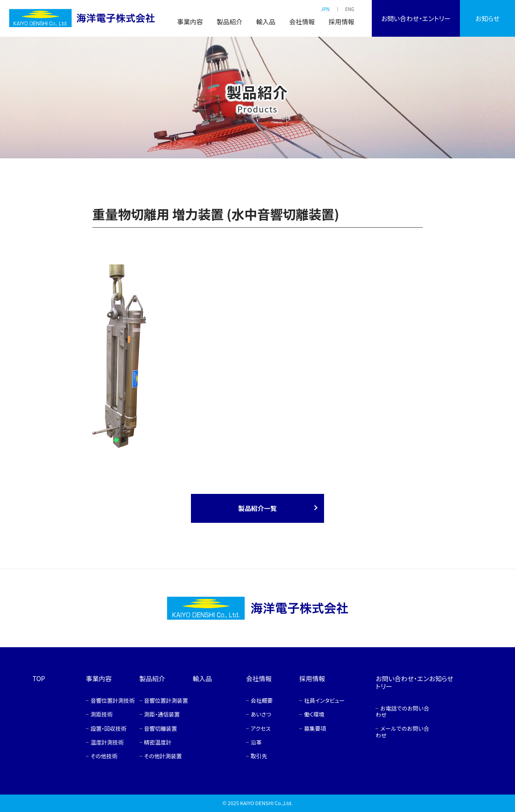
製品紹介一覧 (257, 508)
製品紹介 (230, 22)
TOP (39, 678)
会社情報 (302, 22)
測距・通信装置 (162, 714)
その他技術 (104, 756)
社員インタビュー (324, 700)
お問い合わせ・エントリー (416, 18)
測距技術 (101, 714)
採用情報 (341, 22)
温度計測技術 (107, 742)
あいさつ (261, 714)
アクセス (261, 728)
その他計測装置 (163, 756)
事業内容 (190, 22)
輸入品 (266, 22)
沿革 (256, 742)
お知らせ (488, 18)
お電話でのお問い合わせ (402, 711)
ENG (350, 9)
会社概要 (262, 700)
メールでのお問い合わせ (402, 731)
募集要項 (315, 728)
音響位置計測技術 (112, 700)
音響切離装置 (161, 728)
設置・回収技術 (108, 728)
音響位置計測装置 (166, 700)
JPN (325, 9)
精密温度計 (158, 742)
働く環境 (314, 714)
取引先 (259, 756)
